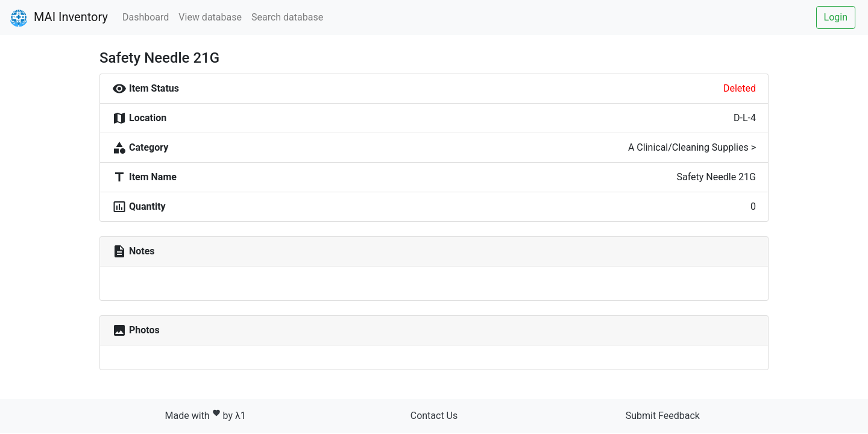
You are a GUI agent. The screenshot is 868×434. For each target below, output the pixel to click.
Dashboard (146, 17)
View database (210, 17)
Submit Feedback (663, 416)
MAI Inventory (59, 18)
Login (836, 17)
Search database (287, 17)
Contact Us (434, 416)
